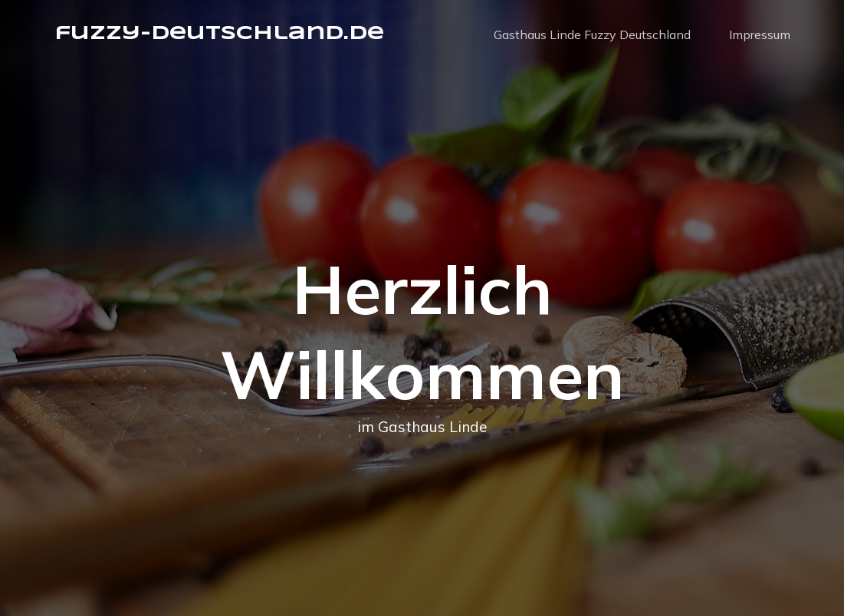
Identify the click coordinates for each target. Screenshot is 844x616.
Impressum (760, 34)
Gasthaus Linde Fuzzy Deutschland (592, 34)
